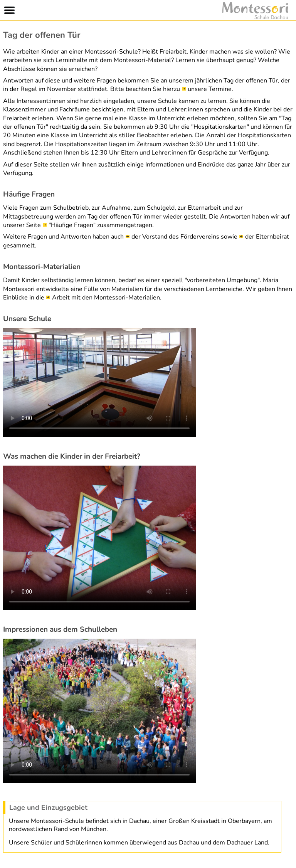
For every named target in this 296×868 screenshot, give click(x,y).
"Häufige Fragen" (72, 225)
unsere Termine (210, 89)
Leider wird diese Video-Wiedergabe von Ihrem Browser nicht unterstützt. (99, 382)
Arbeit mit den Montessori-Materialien (106, 298)
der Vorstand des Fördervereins (175, 237)
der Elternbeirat (267, 237)
